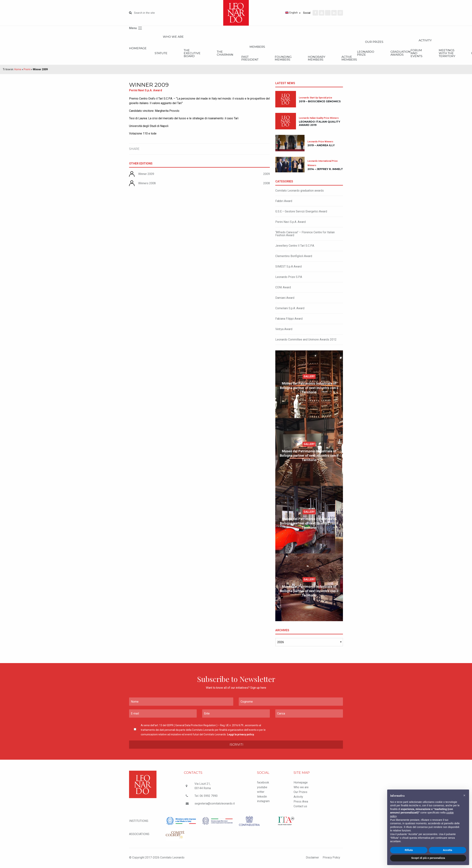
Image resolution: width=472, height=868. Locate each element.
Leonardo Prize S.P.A (289, 278)
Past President (259, 59)
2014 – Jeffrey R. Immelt (325, 170)
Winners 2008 (147, 184)
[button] (464, 795)
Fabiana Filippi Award (289, 319)
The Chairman (232, 54)
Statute (163, 54)
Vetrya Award (284, 330)
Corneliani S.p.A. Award (290, 309)
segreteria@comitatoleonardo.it (215, 804)
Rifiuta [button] (409, 850)
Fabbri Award (284, 202)
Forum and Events (437, 54)
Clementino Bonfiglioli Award (294, 257)
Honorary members (331, 59)
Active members (366, 59)
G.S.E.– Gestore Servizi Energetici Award (301, 212)
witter (261, 793)
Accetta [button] (448, 850)
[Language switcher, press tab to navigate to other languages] (280, 13)
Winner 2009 (146, 175)
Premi (27, 70)
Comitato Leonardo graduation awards (300, 191)
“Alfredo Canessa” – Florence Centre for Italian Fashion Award (305, 234)
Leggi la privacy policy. (241, 735)
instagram (263, 802)
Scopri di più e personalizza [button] (428, 858)
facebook (263, 783)
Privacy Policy (331, 858)
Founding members (295, 59)
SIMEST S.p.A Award (288, 267)
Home (18, 70)
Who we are (176, 37)
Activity (298, 797)
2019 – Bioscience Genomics (320, 102)
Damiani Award (285, 299)
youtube (262, 788)
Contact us (300, 807)
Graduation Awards (420, 54)
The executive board (197, 54)
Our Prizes (392, 42)
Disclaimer (311, 858)
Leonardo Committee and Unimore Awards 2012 (306, 340)
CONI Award (283, 288)
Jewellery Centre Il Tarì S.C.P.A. (295, 246)
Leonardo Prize (383, 54)
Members (267, 47)
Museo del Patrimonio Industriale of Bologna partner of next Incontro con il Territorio (309, 389)
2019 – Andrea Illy (321, 146)
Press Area (301, 802)
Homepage (138, 49)
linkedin (262, 797)
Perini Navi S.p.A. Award (290, 223)
